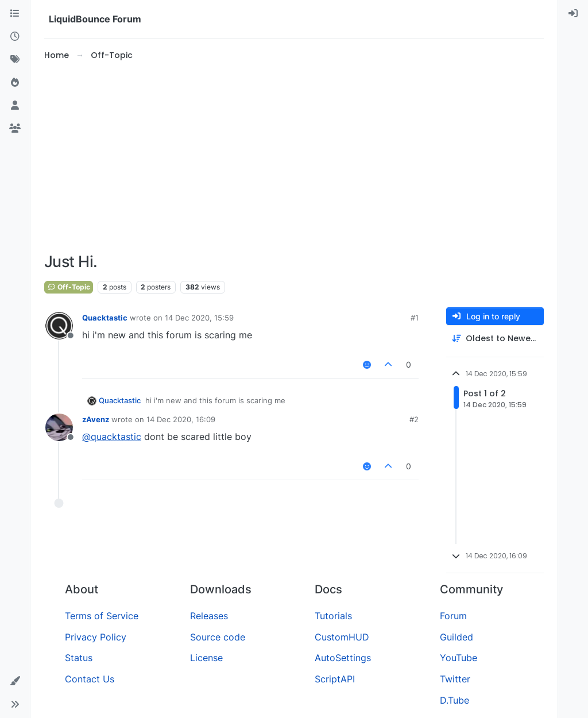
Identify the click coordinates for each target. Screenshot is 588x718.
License (206, 658)
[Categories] (15, 14)
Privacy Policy (96, 637)
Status (79, 658)
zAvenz (96, 419)
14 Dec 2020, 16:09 (181, 419)
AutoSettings (343, 658)
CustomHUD (342, 637)
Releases (209, 616)
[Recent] (15, 37)
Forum (453, 616)
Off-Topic (69, 287)
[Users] (15, 106)
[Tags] (15, 60)
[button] (15, 681)
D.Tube (454, 700)
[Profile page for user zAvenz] (59, 427)
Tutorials (333, 616)
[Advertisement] (294, 157)
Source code (218, 637)
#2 (414, 419)
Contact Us (90, 679)
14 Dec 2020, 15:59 (199, 318)
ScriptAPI (335, 679)
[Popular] (15, 83)
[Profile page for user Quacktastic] (59, 326)
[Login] (573, 14)
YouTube (459, 658)
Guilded (457, 637)
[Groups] (15, 129)
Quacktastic (105, 318)
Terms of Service (102, 616)
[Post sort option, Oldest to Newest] (495, 339)
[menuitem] (573, 14)
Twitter (455, 679)
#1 (415, 318)
